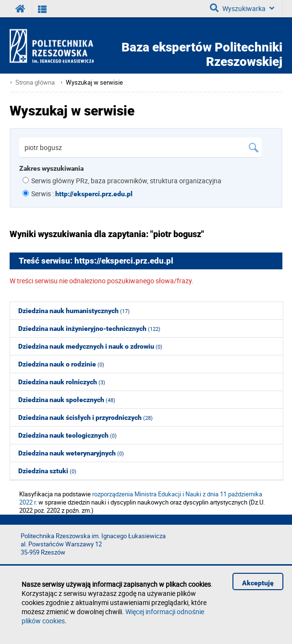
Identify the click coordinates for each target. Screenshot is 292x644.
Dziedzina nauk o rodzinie (61, 364)
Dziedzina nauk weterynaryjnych (71, 453)
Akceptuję (258, 583)
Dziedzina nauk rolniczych (62, 382)
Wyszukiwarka (242, 8)
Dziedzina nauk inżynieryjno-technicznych (89, 328)
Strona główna (35, 82)
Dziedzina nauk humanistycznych (74, 311)
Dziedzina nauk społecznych (67, 400)
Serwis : (82, 194)
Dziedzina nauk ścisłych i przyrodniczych (85, 417)
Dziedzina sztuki (47, 471)
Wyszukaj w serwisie (94, 82)
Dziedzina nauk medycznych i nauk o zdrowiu (90, 346)
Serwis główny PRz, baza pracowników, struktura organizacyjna (126, 181)
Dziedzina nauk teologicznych (67, 435)
